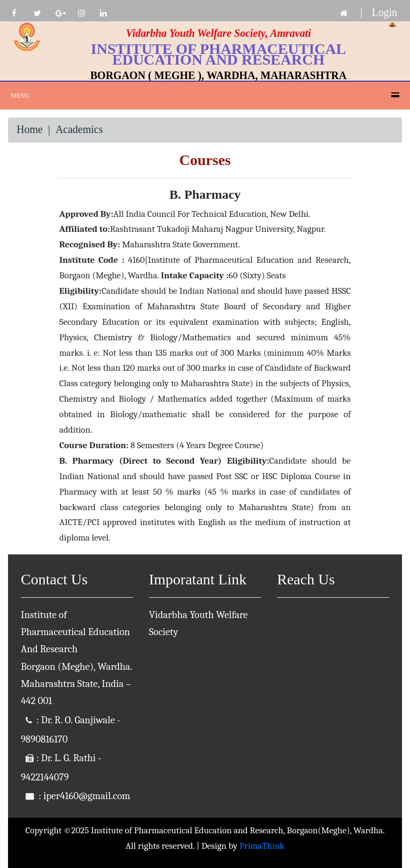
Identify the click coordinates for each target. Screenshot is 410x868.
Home (30, 129)
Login (384, 12)
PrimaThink (262, 846)
